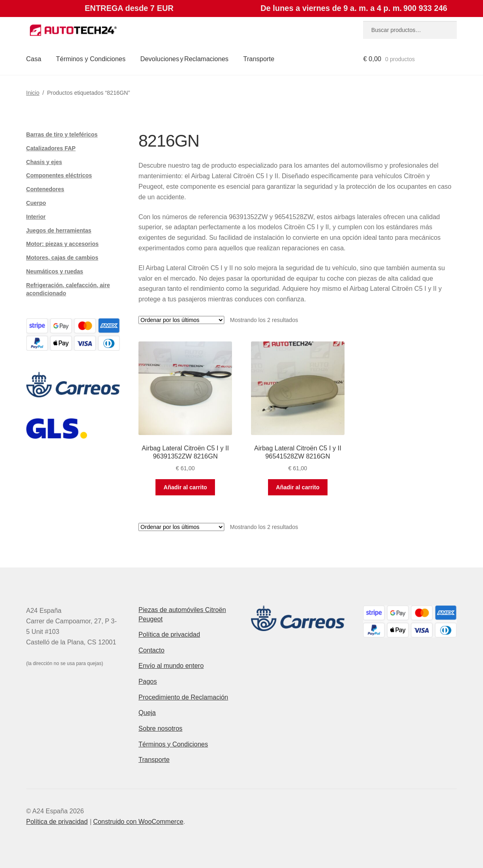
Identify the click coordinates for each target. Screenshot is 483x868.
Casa (34, 59)
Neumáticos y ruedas (55, 271)
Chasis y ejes (44, 162)
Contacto (151, 650)
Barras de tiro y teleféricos (62, 134)
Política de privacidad (169, 634)
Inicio (33, 93)
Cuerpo (36, 203)
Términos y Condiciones (91, 59)
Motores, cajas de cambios (62, 258)
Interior (36, 217)
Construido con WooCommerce (138, 822)
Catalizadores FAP (51, 148)
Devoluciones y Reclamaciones (184, 59)
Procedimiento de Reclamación (183, 697)
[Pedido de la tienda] (181, 320)
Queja (147, 713)
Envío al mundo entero (171, 666)
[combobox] (410, 30)
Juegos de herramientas (59, 230)
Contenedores (45, 189)
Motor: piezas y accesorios (63, 244)
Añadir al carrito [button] (185, 487)
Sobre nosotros (161, 728)
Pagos (148, 681)
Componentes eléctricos (59, 175)
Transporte (259, 59)
